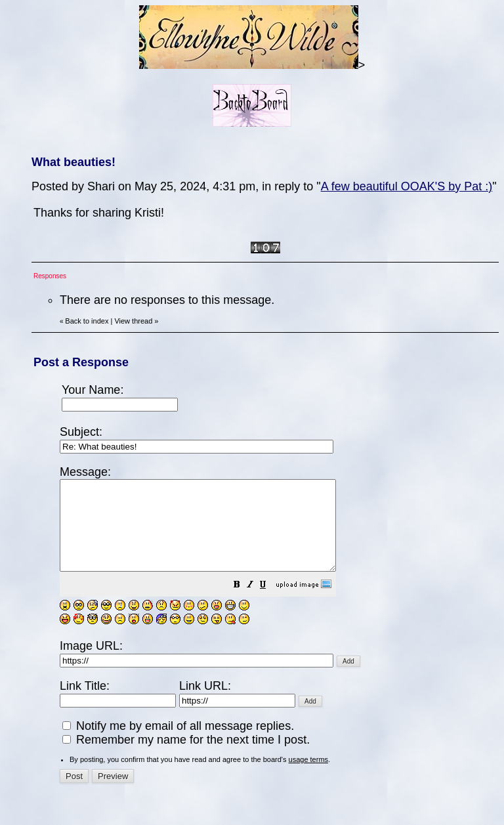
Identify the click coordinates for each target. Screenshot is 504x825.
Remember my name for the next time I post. (186, 757)
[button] (270, 603)
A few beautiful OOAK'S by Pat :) (407, 186)
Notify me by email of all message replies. (178, 744)
